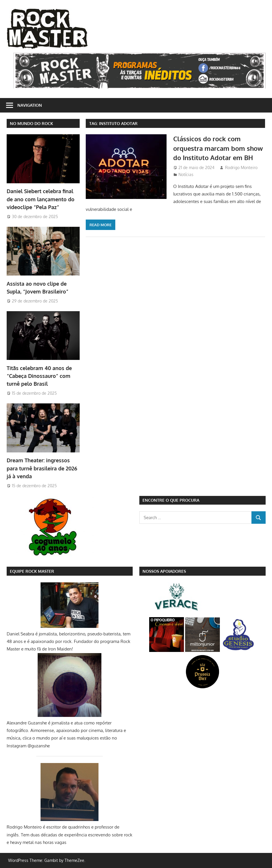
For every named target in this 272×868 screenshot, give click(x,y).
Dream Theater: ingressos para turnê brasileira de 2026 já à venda (42, 468)
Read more (101, 225)
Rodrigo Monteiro (241, 167)
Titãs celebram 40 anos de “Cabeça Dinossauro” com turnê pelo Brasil (39, 376)
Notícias (186, 174)
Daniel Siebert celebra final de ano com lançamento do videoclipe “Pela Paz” (41, 199)
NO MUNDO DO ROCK (31, 123)
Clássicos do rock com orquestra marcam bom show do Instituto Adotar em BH (218, 148)
